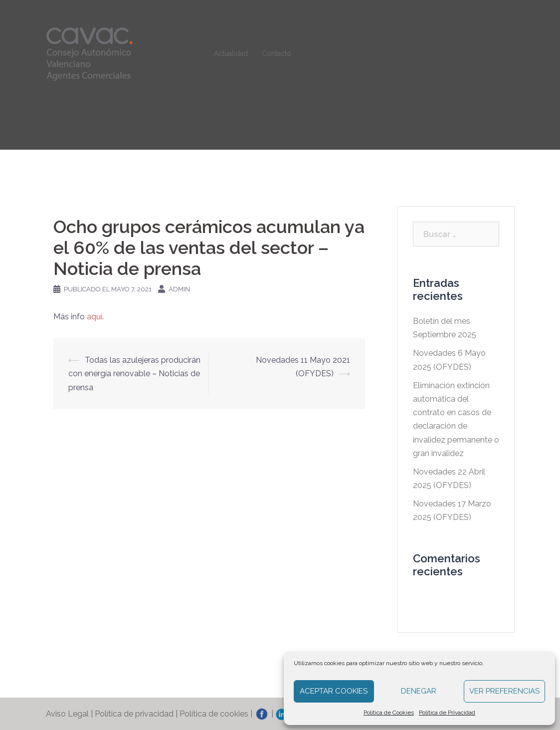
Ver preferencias (504, 691)
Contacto (277, 53)
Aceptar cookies (334, 691)
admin (179, 289)
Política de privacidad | (137, 714)
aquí (94, 317)
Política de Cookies (389, 713)
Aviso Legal (67, 714)
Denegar (419, 691)
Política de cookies (214, 714)
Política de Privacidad (447, 713)
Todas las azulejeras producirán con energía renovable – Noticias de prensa (134, 373)
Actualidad (231, 53)
